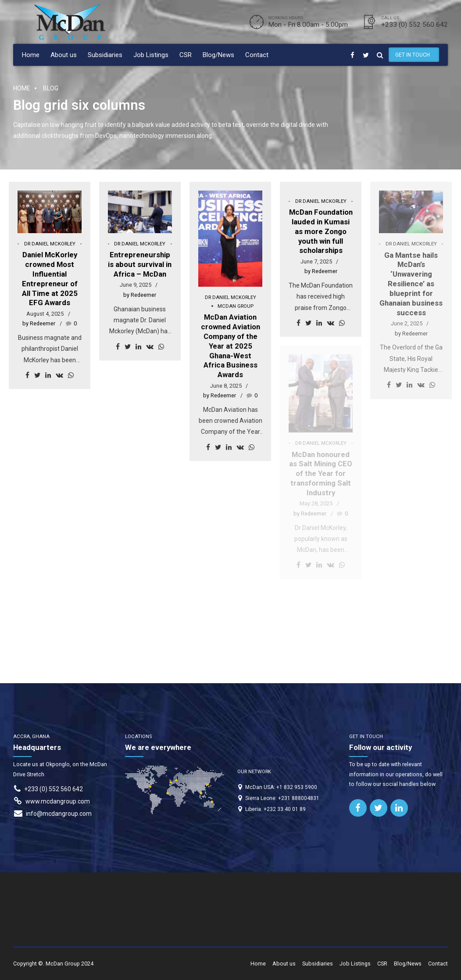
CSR (186, 55)
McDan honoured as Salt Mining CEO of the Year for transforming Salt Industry (321, 474)
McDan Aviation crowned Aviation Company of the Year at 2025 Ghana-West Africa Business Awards (230, 346)
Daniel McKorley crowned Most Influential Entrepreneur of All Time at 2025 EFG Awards (50, 279)
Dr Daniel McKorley (50, 244)
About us (64, 55)
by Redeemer (39, 323)
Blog (51, 88)
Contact (257, 55)
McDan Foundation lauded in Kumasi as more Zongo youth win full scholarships (321, 231)
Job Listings (151, 55)
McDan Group (236, 306)
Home (31, 55)
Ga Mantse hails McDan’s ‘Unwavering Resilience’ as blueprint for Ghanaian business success (411, 284)
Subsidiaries (105, 55)
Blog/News (218, 55)
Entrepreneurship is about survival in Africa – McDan (140, 264)
